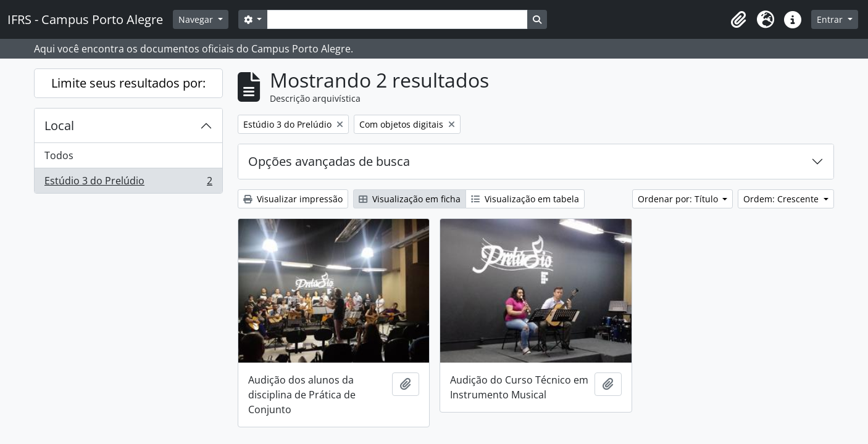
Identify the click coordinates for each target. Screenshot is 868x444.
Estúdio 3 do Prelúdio (128, 183)
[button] (738, 20)
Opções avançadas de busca (329, 161)
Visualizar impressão (293, 199)
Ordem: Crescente (782, 199)
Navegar (197, 19)
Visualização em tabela (525, 199)
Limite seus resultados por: (128, 83)
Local (59, 125)
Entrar (831, 19)
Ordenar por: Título (679, 199)
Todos (59, 155)
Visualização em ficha (410, 199)
